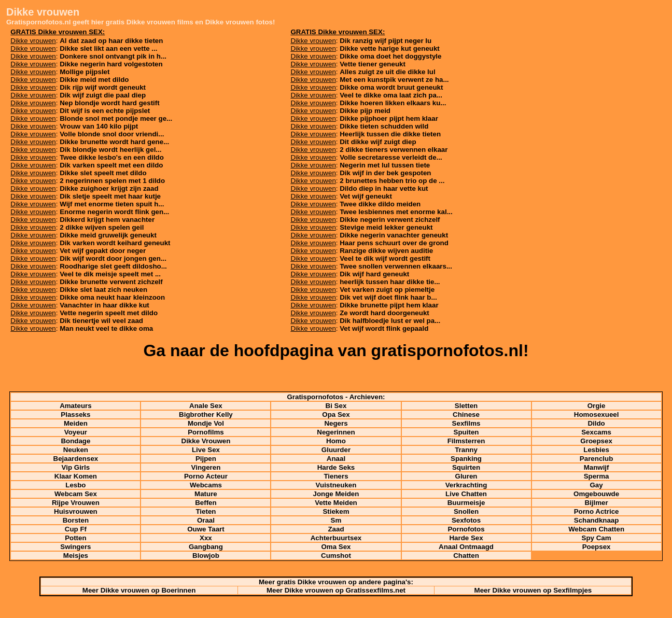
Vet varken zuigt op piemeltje (387, 290)
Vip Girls (76, 467)
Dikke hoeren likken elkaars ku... (393, 103)
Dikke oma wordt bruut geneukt (391, 87)
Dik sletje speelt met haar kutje (110, 196)
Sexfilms (466, 423)
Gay (596, 485)
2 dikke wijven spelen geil (102, 227)
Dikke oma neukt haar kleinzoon (112, 297)
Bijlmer (596, 503)
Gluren (466, 476)
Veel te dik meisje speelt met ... (110, 274)
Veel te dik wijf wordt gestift (385, 258)
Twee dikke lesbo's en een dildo (112, 157)
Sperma (597, 476)
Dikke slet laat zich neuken (103, 290)
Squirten (466, 467)
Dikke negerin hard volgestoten (111, 64)
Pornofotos (466, 529)
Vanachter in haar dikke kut (104, 305)
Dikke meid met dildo (94, 80)
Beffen (206, 503)
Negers (336, 423)
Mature (206, 494)
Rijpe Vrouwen (76, 503)
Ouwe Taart (206, 529)
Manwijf (597, 467)
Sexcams (596, 432)
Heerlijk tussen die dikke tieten (390, 134)
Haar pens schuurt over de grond (394, 243)
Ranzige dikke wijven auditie (386, 251)
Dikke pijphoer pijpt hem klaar (389, 118)
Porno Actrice (597, 511)
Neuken (76, 450)
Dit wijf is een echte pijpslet (105, 111)
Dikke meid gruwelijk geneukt (108, 235)
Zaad (336, 529)
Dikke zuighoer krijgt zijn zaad (109, 188)
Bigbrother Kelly (206, 415)
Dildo (596, 423)
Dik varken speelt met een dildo (111, 165)
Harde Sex (466, 538)
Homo (336, 441)
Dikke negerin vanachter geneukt (394, 235)
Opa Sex (336, 415)
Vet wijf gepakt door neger (103, 251)
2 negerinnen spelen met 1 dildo (112, 181)
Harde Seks (336, 467)
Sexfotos (466, 520)
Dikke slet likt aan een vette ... (108, 48)
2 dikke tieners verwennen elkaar (394, 150)
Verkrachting (466, 485)
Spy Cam (597, 538)
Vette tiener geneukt (373, 64)
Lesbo (75, 485)
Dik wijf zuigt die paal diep (103, 95)
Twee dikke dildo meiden (380, 204)
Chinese (466, 415)
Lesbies (596, 450)
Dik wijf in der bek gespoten (385, 173)
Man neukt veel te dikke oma (106, 328)
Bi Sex (336, 406)
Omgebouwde (596, 494)
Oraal (206, 520)
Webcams (206, 485)
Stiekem (336, 511)
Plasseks (75, 415)
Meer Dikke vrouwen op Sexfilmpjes (533, 590)
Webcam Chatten (596, 529)
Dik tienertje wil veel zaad (101, 321)
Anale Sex (206, 406)
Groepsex (596, 441)
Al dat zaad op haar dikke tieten (111, 41)
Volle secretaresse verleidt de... (391, 157)
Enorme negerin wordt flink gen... (114, 212)
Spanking (466, 459)
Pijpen (206, 459)
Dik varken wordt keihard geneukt (115, 243)
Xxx (206, 538)
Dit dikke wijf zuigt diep (378, 142)
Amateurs (75, 406)
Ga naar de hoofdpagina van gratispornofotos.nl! (336, 350)
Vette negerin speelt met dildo (109, 313)
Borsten (76, 520)
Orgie (597, 406)
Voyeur (76, 432)
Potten (75, 538)
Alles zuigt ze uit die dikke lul (387, 72)
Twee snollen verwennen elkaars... (396, 266)
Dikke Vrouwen (206, 441)
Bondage (75, 441)
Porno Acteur (206, 476)
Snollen (466, 511)
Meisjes (76, 556)
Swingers (75, 547)
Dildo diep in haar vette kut (384, 188)
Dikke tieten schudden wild (384, 126)
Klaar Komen (76, 476)
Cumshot (336, 556)
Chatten (466, 556)
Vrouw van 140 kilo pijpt (99, 126)
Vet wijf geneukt (366, 196)
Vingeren (206, 467)
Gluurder (336, 450)
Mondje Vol (206, 423)
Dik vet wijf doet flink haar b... (388, 297)
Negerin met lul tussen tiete (385, 165)
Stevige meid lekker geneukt (386, 227)
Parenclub (596, 459)
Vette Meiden (336, 503)
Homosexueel (597, 415)
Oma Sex (336, 547)
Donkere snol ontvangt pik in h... (113, 56)
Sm (336, 520)
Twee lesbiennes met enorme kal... (396, 212)
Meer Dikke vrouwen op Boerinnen (139, 590)
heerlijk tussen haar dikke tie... (390, 282)
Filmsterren (466, 441)
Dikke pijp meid (365, 111)
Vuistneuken (336, 485)
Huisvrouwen (76, 511)
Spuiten (466, 432)
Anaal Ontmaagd (466, 547)
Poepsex (597, 547)
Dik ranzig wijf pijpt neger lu (386, 41)
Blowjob (206, 556)
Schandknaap (597, 520)
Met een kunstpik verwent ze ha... (394, 80)
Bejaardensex (76, 459)
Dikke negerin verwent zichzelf (390, 220)
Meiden (76, 423)
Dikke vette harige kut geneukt (390, 48)
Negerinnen (336, 432)
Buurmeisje (466, 503)
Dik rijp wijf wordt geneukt (103, 87)
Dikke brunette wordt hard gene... (114, 142)
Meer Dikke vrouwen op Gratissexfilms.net (336, 590)
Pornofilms (206, 432)
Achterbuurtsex (336, 538)
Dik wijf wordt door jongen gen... (113, 258)
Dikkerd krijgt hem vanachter (107, 220)
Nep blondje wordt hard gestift (110, 103)
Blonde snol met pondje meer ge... (116, 118)
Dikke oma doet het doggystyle (390, 56)
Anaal (336, 459)
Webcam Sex (76, 494)
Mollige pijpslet (85, 72)
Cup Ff (76, 529)
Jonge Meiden (336, 494)
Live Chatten (466, 494)
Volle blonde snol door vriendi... (112, 134)
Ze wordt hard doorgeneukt (384, 313)
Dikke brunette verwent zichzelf (111, 282)
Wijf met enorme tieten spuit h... (112, 204)
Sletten (466, 406)
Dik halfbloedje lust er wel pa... (390, 321)
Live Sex (206, 450)
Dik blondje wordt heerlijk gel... (110, 150)
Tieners (336, 476)
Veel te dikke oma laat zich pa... (391, 95)
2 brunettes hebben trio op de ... (392, 181)
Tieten (206, 511)
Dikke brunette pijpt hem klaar (389, 305)
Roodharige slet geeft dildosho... (113, 266)
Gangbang (206, 547)
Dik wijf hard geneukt (374, 274)
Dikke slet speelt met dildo (103, 173)
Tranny (466, 450)
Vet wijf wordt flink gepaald (384, 328)
